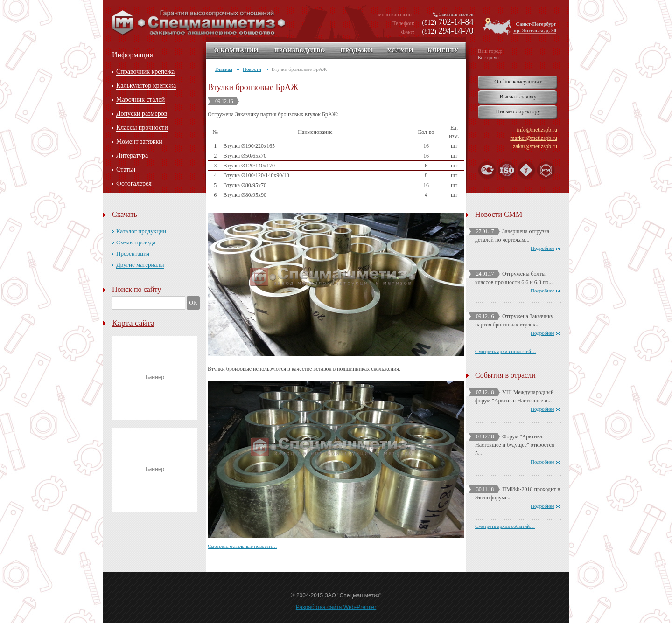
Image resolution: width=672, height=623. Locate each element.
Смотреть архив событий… (505, 526)
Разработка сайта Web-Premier (336, 607)
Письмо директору (518, 111)
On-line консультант (518, 82)
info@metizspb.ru (537, 130)
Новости (252, 69)
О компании (236, 50)
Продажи (356, 50)
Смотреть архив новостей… (506, 351)
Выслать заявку (518, 97)
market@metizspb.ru (534, 138)
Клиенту (443, 50)
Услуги (400, 50)
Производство (299, 50)
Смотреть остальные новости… (242, 546)
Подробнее (542, 248)
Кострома (488, 57)
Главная (224, 69)
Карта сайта (133, 323)
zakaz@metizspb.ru (535, 146)
